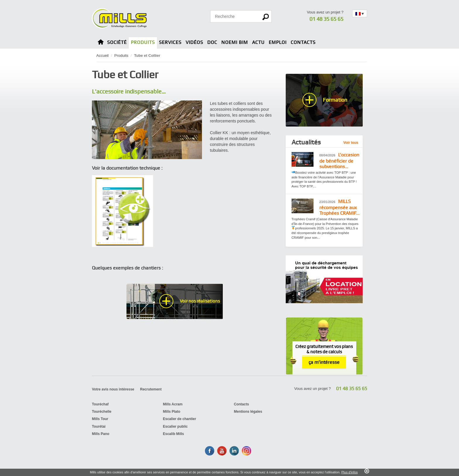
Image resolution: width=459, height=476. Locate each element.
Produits (143, 42)
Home (101, 43)
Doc (212, 42)
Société (117, 42)
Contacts (303, 42)
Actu (258, 42)
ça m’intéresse (324, 362)
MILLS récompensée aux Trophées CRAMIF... (339, 207)
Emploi (278, 42)
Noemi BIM (235, 42)
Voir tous (351, 143)
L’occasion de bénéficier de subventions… (339, 161)
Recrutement (151, 389)
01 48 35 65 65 (326, 19)
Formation (335, 100)
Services (170, 42)
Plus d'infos (350, 472)
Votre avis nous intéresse (113, 389)
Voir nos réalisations (200, 301)
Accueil (102, 56)
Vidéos (194, 42)
